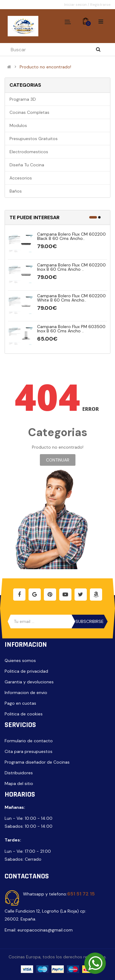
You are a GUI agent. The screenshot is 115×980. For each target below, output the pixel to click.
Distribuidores (19, 773)
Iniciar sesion (76, 5)
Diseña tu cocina (27, 165)
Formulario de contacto (29, 741)
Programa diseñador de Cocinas (37, 762)
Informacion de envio (26, 693)
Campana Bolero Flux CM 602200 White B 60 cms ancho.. (71, 298)
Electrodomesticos (29, 152)
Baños (16, 191)
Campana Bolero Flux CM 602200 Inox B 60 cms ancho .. (71, 267)
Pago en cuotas (20, 703)
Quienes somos (20, 660)
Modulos (18, 125)
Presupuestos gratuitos (34, 139)
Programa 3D (23, 99)
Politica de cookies (24, 714)
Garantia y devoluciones (29, 682)
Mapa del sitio (19, 783)
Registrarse (100, 5)
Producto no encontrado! (45, 67)
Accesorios (21, 178)
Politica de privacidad (26, 671)
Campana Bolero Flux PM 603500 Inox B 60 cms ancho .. (71, 329)
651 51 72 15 (81, 894)
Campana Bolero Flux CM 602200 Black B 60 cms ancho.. (71, 236)
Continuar (58, 460)
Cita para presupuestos (29, 751)
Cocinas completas (29, 112)
